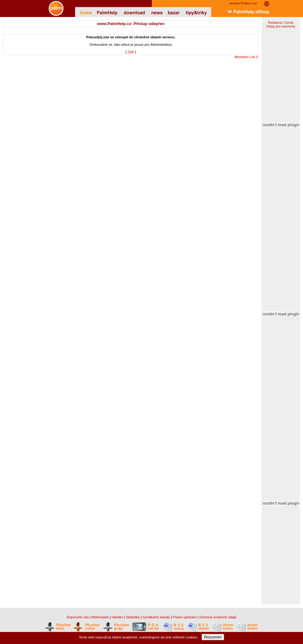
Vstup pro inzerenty (281, 26)
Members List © (246, 57)
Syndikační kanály (156, 617)
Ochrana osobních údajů (218, 617)
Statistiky (133, 617)
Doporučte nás (78, 617)
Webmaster (100, 617)
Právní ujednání (185, 617)
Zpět (131, 52)
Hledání (117, 617)
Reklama (275, 23)
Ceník (289, 23)
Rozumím (213, 637)
